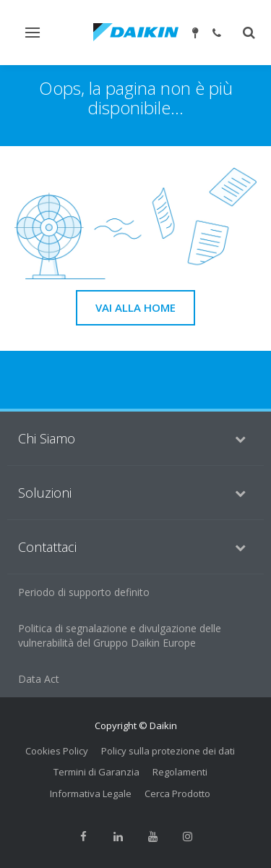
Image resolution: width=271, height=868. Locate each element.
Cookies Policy (57, 751)
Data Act (39, 679)
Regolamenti (180, 772)
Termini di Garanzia (96, 772)
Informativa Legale (91, 793)
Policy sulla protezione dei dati (168, 751)
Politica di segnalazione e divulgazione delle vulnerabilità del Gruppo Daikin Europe (120, 635)
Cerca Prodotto (177, 793)
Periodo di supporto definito (84, 592)
